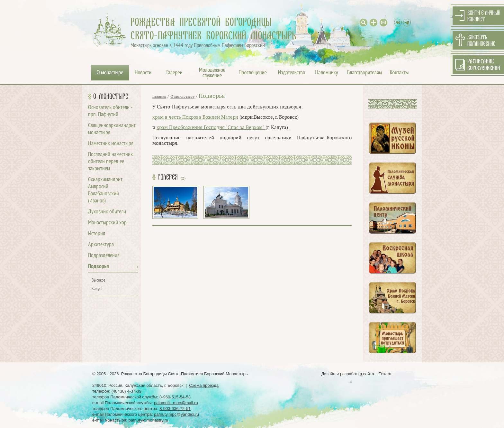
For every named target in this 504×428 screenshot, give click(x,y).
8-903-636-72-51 (175, 409)
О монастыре (111, 97)
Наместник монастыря (111, 144)
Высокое (99, 280)
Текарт (385, 374)
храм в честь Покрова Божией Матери (195, 117)
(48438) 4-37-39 (126, 391)
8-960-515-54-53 (175, 397)
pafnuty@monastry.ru (148, 420)
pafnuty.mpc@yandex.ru (176, 414)
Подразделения (104, 256)
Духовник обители (107, 212)
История (97, 234)
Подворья (99, 267)
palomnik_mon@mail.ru (176, 403)
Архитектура (101, 245)
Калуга (97, 289)
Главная (159, 97)
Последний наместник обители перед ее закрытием (110, 162)
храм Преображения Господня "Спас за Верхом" (211, 128)
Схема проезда (204, 385)
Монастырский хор (107, 223)
